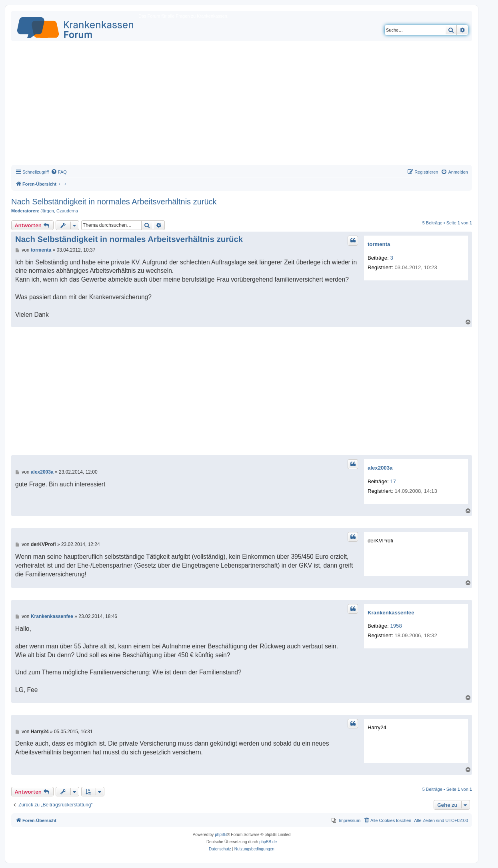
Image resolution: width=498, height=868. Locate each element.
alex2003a (380, 468)
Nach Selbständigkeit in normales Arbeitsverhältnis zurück (114, 202)
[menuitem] (59, 172)
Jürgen (47, 211)
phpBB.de (268, 842)
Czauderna (67, 211)
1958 (396, 626)
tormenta (379, 244)
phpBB (221, 835)
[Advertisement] (242, 105)
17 (393, 481)
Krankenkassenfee (391, 613)
